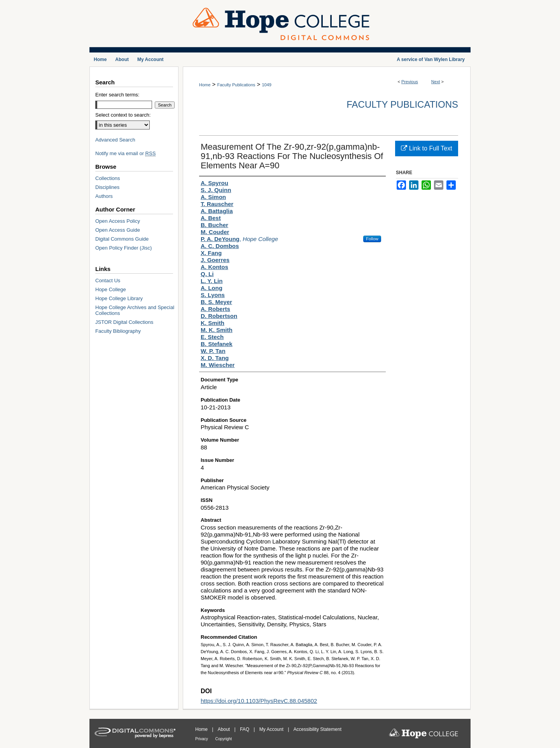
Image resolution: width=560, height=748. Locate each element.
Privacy (202, 739)
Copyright (224, 739)
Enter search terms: (117, 95)
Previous (410, 82)
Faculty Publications (236, 85)
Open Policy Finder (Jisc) (123, 248)
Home (205, 85)
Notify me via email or (125, 153)
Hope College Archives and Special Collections (135, 310)
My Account (272, 729)
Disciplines (107, 187)
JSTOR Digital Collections (124, 322)
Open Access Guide (118, 230)
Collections (108, 178)
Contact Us (108, 280)
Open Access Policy (118, 221)
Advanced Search (115, 140)
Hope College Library (119, 298)
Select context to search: (123, 115)
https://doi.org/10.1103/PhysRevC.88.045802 (259, 701)
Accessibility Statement (318, 729)
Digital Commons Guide (122, 239)
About (225, 729)
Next (436, 82)
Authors (104, 196)
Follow (372, 239)
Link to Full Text (426, 148)
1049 (266, 85)
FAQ (245, 729)
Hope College (111, 289)
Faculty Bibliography (118, 331)
